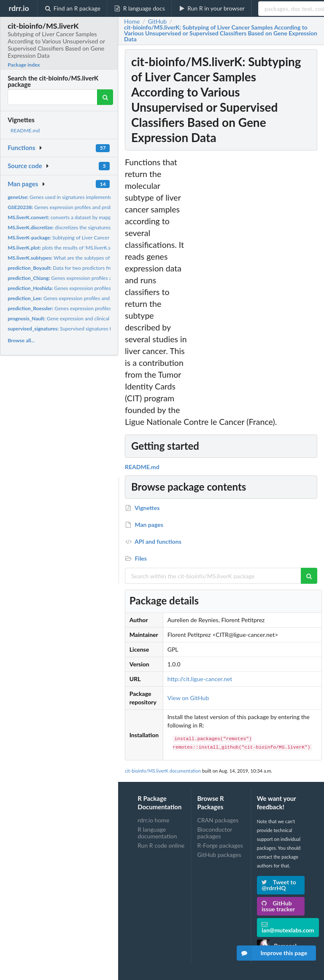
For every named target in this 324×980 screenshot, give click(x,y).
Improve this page (272, 953)
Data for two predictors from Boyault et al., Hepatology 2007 (98, 268)
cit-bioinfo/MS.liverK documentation (163, 771)
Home (132, 21)
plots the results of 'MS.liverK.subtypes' (68, 248)
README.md (25, 130)
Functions (21, 148)
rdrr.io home (153, 820)
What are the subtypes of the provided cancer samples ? (93, 258)
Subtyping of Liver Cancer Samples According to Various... (93, 238)
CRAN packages (218, 820)
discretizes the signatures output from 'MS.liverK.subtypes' (96, 227)
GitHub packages (219, 855)
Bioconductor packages (215, 833)
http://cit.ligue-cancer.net (200, 679)
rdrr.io (19, 8)
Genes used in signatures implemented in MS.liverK (75, 197)
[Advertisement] (256, 283)
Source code (25, 166)
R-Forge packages (220, 845)
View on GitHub (188, 698)
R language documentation (157, 833)
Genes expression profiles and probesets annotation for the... (88, 207)
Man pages (23, 184)
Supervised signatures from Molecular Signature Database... (99, 329)
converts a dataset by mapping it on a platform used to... (91, 217)
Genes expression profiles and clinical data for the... (86, 278)
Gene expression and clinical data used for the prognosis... (91, 318)
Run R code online (161, 845)
